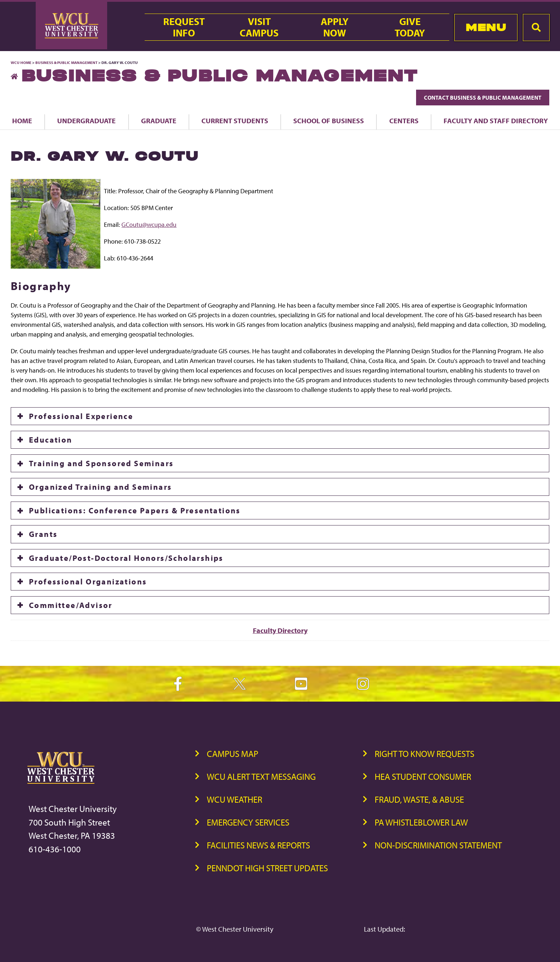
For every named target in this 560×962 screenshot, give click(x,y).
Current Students (235, 121)
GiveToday (410, 27)
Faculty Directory (280, 630)
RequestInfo (184, 27)
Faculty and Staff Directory (496, 121)
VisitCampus (259, 27)
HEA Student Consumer (423, 776)
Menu (486, 27)
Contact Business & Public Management (483, 98)
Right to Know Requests (424, 754)
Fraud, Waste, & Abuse (419, 799)
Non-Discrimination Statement (438, 845)
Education (51, 440)
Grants (43, 534)
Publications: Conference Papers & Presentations (135, 510)
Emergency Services (248, 822)
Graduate (159, 121)
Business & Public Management (66, 63)
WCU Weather (234, 799)
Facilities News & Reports (258, 845)
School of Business (329, 121)
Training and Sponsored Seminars (101, 463)
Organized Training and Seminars (100, 487)
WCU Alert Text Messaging (261, 776)
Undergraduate (86, 121)
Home (22, 121)
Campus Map (232, 754)
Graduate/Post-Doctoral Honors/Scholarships (126, 558)
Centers (404, 121)
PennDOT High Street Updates (267, 868)
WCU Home (21, 63)
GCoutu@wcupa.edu (149, 225)
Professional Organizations (88, 582)
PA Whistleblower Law (421, 822)
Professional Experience (81, 416)
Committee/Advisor (71, 605)
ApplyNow (335, 27)
